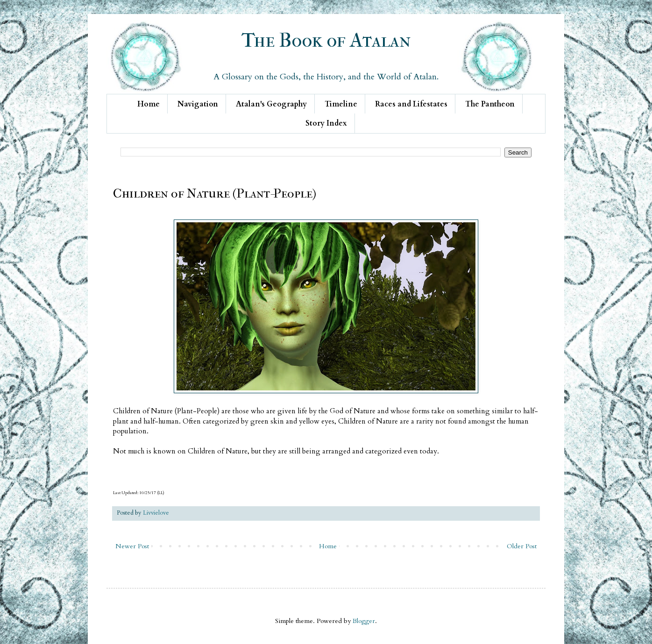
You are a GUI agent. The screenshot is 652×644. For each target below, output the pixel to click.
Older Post (522, 546)
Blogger (364, 621)
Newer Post (132, 546)
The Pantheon (490, 104)
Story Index (326, 123)
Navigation (198, 104)
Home (149, 104)
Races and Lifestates (411, 104)
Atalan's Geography (271, 104)
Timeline (341, 104)
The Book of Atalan (326, 40)
